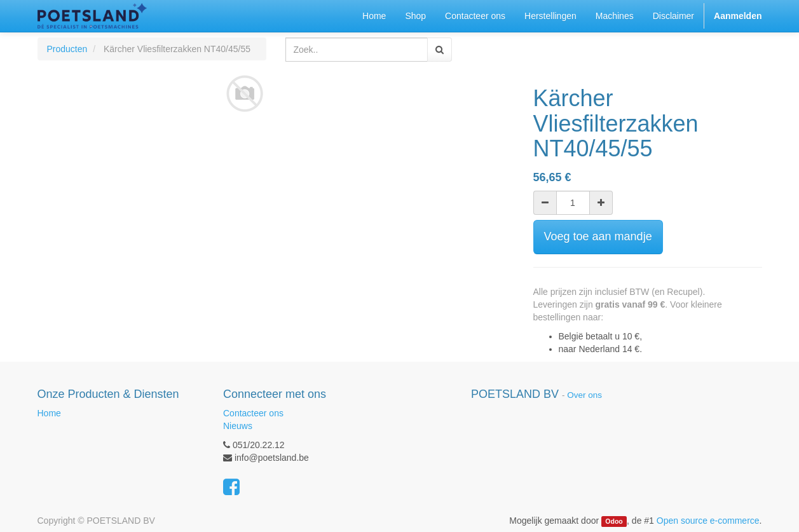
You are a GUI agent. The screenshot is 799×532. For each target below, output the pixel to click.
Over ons (584, 395)
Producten (67, 49)
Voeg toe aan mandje (598, 236)
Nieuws (238, 426)
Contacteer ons (253, 413)
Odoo (614, 521)
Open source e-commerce (708, 521)
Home (49, 413)
